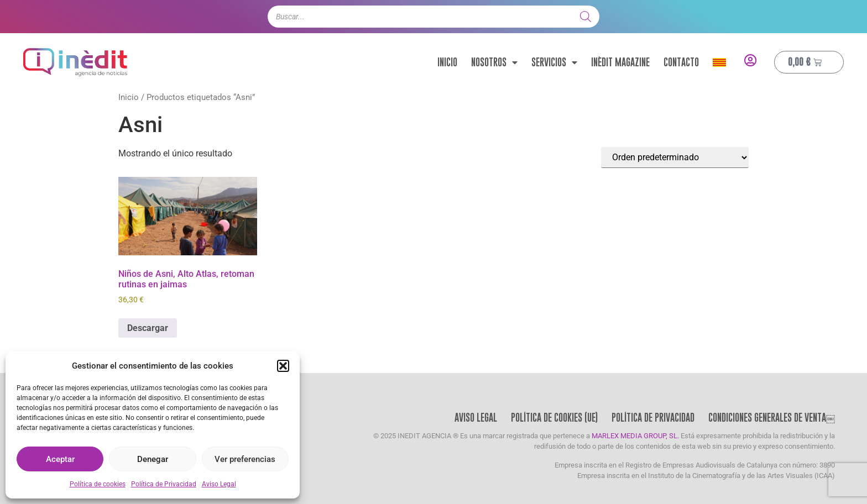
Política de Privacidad (164, 484)
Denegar (153, 459)
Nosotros (494, 62)
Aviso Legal (219, 484)
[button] (283, 366)
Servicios (554, 62)
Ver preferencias (245, 459)
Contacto (681, 62)
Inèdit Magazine (620, 62)
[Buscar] (586, 17)
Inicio (447, 62)
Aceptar (60, 459)
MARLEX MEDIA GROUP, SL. (635, 436)
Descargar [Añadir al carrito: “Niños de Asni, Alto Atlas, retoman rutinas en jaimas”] (148, 328)
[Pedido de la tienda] (675, 158)
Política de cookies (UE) (554, 418)
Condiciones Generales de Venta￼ (772, 418)
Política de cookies (98, 484)
